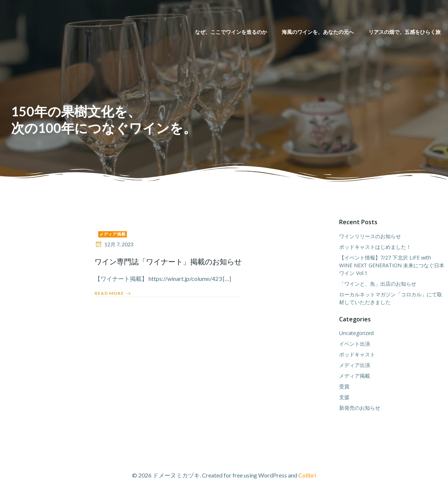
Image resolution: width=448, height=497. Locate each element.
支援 (344, 397)
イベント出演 (355, 344)
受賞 (344, 386)
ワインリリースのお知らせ (370, 236)
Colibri (307, 475)
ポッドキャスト (357, 354)
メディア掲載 (113, 234)
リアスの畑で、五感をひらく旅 (405, 32)
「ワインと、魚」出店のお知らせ (378, 284)
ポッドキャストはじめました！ (375, 247)
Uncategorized (356, 333)
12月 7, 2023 (114, 244)
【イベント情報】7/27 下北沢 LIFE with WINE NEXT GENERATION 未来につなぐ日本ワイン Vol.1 (392, 265)
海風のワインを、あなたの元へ (318, 32)
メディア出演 (355, 365)
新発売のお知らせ (360, 408)
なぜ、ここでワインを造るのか (231, 32)
